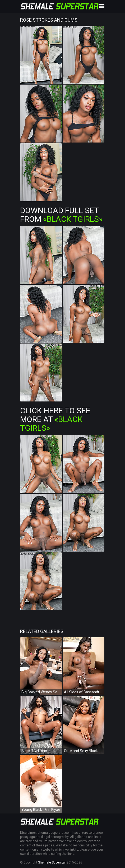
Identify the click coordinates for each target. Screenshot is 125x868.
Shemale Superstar (52, 862)
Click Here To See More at (55, 419)
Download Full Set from (61, 215)
